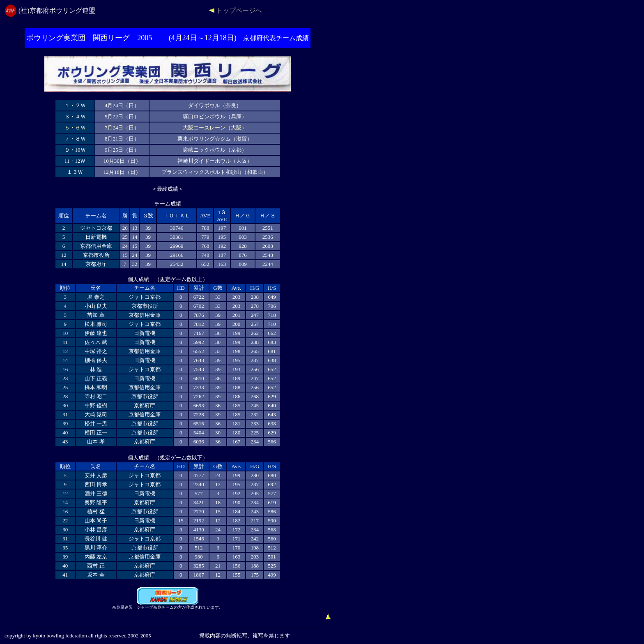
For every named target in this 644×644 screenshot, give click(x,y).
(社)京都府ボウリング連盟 (57, 10)
